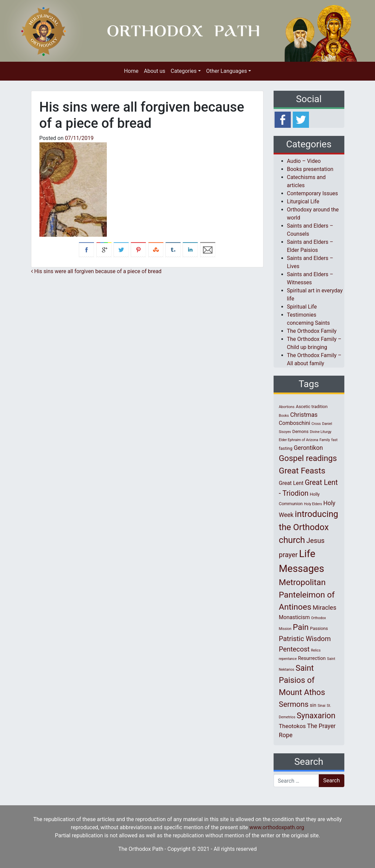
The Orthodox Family (312, 331)
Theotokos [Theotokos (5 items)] (292, 726)
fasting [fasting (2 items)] (286, 448)
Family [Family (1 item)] (325, 440)
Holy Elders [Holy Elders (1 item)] (313, 504)
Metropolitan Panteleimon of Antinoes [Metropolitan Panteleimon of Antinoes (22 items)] (307, 595)
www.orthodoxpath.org (277, 827)
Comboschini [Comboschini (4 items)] (295, 423)
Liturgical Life (303, 201)
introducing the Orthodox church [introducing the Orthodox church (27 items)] (309, 527)
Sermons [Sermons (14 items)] (294, 704)
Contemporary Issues (313, 193)
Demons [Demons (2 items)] (301, 431)
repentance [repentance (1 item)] (288, 659)
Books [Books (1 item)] (284, 416)
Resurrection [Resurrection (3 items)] (312, 658)
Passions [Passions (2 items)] (319, 628)
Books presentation (310, 169)
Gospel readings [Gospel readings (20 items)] (308, 458)
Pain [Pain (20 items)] (301, 627)
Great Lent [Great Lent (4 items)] (291, 483)
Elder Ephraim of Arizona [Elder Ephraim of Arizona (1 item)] (299, 440)
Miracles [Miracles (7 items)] (324, 608)
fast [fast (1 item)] (334, 440)
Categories (184, 71)
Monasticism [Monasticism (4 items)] (294, 617)
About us (155, 71)
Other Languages (227, 71)
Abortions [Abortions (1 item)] (287, 407)
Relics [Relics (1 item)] (316, 650)
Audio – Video (304, 161)
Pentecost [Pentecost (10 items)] (294, 649)
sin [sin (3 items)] (313, 705)
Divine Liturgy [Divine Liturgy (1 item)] (321, 432)
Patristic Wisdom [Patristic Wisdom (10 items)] (305, 639)
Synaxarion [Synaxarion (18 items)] (316, 716)
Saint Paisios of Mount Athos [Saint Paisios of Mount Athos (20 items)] (302, 680)
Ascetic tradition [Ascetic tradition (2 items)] (312, 407)
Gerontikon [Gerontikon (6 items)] (308, 448)
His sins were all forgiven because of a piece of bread (96, 271)
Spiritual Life (302, 307)
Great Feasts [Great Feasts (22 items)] (302, 471)
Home (131, 71)
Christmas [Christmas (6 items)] (304, 415)
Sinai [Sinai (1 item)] (322, 706)
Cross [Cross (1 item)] (316, 424)
